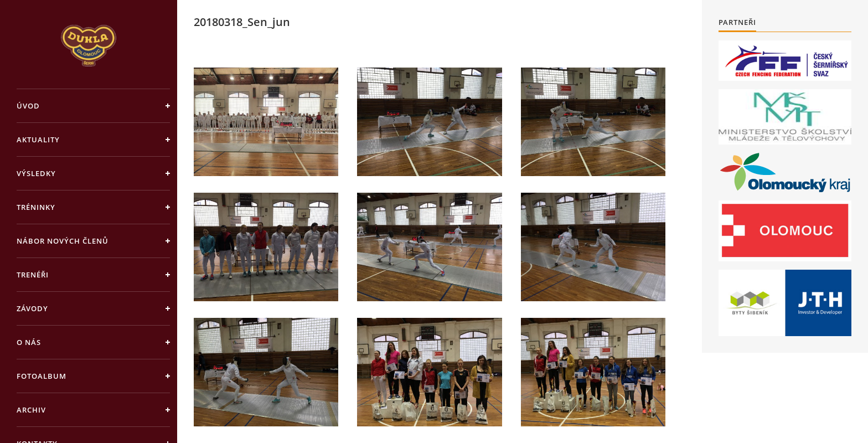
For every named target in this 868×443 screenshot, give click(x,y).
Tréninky (36, 207)
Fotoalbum (42, 376)
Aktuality (38, 140)
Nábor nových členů (63, 241)
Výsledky (36, 173)
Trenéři (33, 275)
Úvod (28, 106)
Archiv (31, 410)
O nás (29, 342)
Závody (32, 308)
